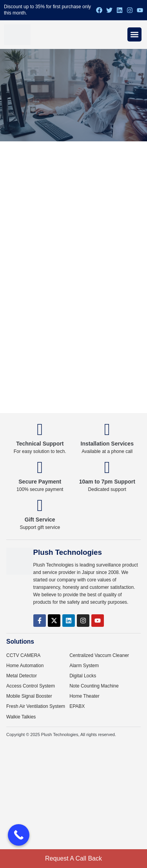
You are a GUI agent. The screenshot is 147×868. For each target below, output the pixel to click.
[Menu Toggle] (134, 34)
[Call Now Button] (19, 835)
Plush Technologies (60, 734)
